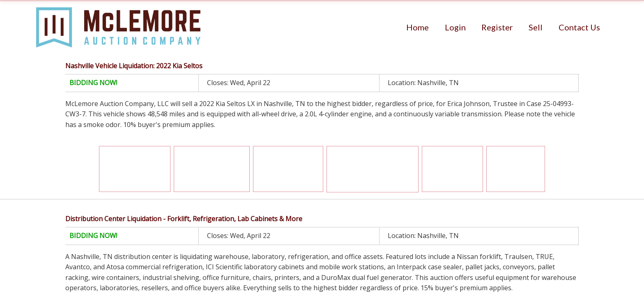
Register (497, 27)
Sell (536, 27)
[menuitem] (417, 27)
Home (417, 27)
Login (455, 27)
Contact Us (579, 27)
